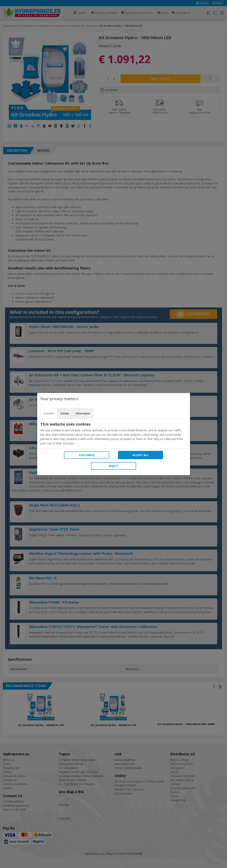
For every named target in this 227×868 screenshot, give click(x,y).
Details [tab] (65, 413)
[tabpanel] (114, 434)
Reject (113, 466)
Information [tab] (83, 413)
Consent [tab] (49, 413)
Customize (87, 455)
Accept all (141, 455)
